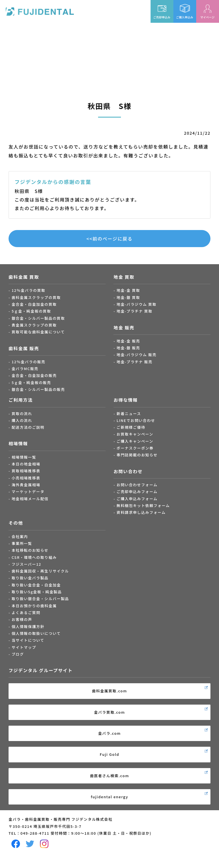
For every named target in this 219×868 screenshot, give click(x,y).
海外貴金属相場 (26, 485)
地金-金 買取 (128, 290)
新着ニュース (129, 414)
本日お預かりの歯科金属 (34, 606)
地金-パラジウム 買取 (137, 304)
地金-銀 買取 (128, 297)
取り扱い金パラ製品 (30, 578)
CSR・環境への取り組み (34, 557)
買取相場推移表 (26, 471)
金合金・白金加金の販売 (34, 375)
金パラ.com (109, 733)
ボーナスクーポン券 (135, 448)
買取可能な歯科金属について (38, 332)
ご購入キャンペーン (135, 441)
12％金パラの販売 (29, 362)
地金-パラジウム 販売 (137, 355)
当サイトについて (28, 640)
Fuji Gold (109, 754)
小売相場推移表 (26, 478)
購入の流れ (22, 420)
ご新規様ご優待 (131, 427)
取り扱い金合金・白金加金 (36, 585)
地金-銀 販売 (128, 348)
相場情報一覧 (24, 457)
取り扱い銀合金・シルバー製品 (40, 599)
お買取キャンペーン (135, 434)
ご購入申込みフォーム (137, 499)
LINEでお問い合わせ (136, 420)
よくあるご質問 (26, 612)
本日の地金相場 (26, 464)
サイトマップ (24, 647)
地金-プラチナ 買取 (135, 311)
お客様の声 (22, 619)
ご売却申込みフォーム (137, 492)
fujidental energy (110, 797)
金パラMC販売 (25, 369)
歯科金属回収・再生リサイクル (40, 571)
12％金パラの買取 (29, 290)
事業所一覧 (22, 543)
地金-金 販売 (128, 341)
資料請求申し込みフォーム (141, 512)
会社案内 (20, 536)
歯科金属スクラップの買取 (36, 297)
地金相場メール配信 (30, 499)
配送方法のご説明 (28, 427)
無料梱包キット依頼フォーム (143, 505)
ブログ (18, 654)
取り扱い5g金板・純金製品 (37, 592)
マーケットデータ (28, 492)
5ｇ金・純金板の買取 (31, 311)
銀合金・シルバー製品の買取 (38, 318)
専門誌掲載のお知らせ (137, 455)
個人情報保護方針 (28, 626)
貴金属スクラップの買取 (34, 325)
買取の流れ (22, 414)
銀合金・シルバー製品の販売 (38, 389)
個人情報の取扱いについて (36, 633)
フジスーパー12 (27, 564)
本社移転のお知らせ (30, 550)
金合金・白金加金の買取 (34, 304)
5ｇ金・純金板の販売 (31, 382)
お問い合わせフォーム (137, 485)
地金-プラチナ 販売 (135, 362)
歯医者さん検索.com (109, 776)
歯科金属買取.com (110, 691)
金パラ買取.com (109, 712)
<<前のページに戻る (109, 239)
